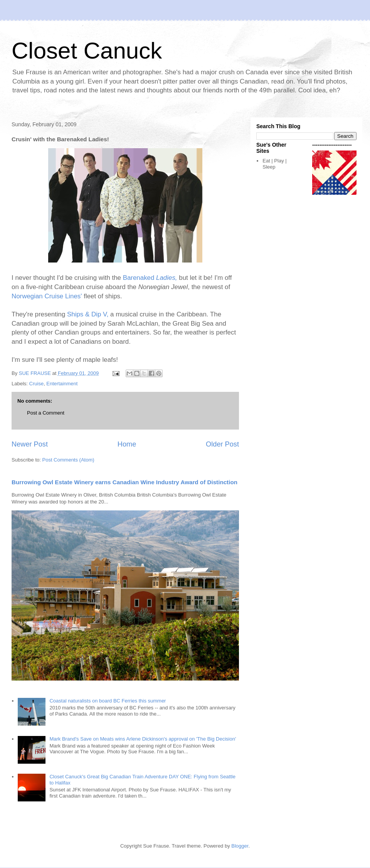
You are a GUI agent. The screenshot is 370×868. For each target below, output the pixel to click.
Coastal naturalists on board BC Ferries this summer (108, 701)
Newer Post (30, 444)
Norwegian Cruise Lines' (47, 296)
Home (127, 444)
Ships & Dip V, (88, 314)
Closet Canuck (87, 51)
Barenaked (150, 278)
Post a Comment (46, 413)
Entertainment (62, 384)
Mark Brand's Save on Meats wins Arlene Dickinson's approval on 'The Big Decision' (143, 739)
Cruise (37, 384)
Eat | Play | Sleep (274, 164)
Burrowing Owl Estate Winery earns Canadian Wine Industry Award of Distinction (124, 482)
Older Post (222, 444)
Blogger (240, 846)
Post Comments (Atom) (68, 460)
